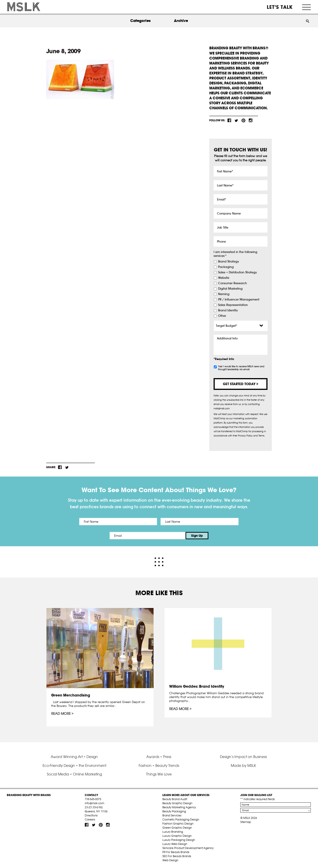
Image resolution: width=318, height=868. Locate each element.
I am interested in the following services (235, 254)
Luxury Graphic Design (177, 836)
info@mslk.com (94, 803)
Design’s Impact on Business (243, 757)
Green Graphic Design (177, 828)
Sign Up (197, 536)
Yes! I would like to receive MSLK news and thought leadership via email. (241, 368)
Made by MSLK (243, 765)
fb (229, 120)
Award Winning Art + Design (74, 757)
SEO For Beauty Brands (177, 856)
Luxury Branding (173, 832)
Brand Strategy (229, 262)
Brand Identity (228, 310)
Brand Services (172, 815)
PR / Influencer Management (239, 300)
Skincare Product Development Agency (188, 848)
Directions (91, 815)
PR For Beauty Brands (176, 852)
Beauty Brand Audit (175, 799)
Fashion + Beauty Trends (159, 765)
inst (251, 120)
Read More (61, 714)
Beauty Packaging (174, 811)
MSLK (24, 7)
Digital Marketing (230, 289)
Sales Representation (233, 305)
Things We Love (159, 774)
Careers (90, 819)
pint (243, 120)
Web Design (170, 860)
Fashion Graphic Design (178, 824)
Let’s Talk (280, 7)
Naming (224, 294)
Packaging (226, 267)
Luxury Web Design (175, 844)
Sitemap (246, 822)
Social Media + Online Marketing (74, 774)
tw (236, 120)
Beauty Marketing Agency (179, 807)
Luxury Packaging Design (179, 840)
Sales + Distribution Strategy (237, 272)
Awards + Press (159, 757)
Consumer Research (232, 283)
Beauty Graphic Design (177, 803)
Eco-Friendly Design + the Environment (74, 765)
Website (224, 278)
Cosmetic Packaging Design (181, 819)
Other (222, 316)
